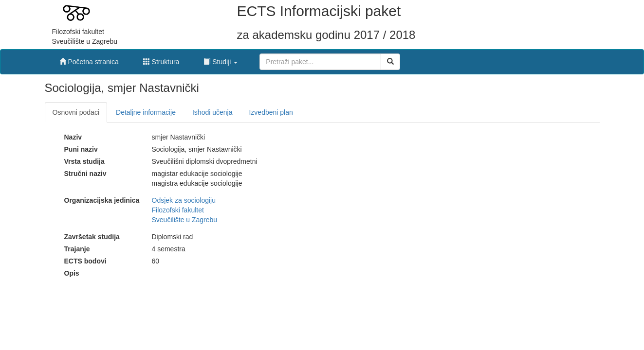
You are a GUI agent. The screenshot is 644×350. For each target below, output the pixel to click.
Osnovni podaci (76, 112)
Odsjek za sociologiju (184, 200)
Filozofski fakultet (178, 210)
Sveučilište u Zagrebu (185, 220)
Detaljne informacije (146, 112)
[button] (221, 59)
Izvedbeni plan (271, 112)
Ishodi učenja (212, 112)
